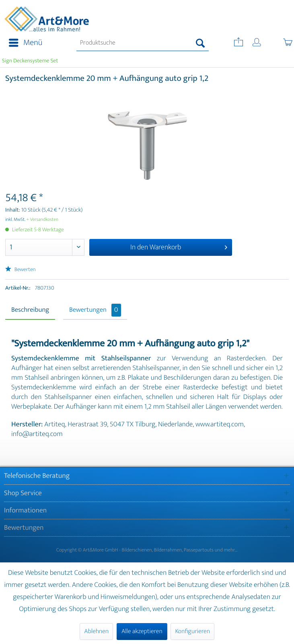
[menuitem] (23, 43)
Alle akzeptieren (142, 631)
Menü (26, 43)
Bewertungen (95, 310)
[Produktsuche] (143, 43)
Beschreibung (30, 310)
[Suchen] (200, 43)
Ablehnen (96, 631)
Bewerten (21, 270)
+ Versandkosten (43, 220)
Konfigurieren (192, 631)
